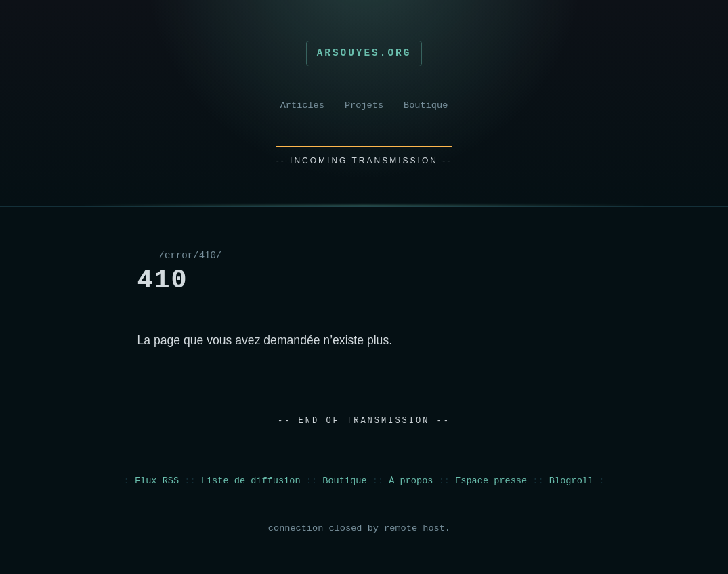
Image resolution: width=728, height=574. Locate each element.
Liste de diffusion (251, 481)
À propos (411, 481)
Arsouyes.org (364, 53)
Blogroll (571, 481)
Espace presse (491, 481)
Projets (364, 105)
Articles (302, 105)
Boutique (426, 105)
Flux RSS (157, 481)
